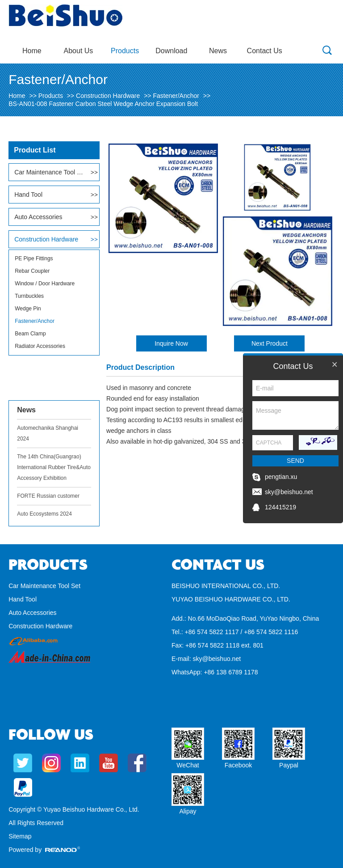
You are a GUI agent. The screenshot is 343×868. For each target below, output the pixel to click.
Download (171, 51)
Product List (35, 150)
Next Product (270, 343)
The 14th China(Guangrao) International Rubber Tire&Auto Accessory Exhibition (54, 467)
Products (125, 51)
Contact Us (265, 51)
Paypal (289, 765)
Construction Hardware (108, 96)
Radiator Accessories (40, 346)
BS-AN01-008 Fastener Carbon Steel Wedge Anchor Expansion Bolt (103, 104)
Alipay (188, 811)
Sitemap (20, 836)
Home (32, 51)
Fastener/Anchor (176, 96)
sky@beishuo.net (217, 659)
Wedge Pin (28, 309)
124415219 (280, 507)
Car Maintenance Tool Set (49, 172)
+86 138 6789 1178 (231, 672)
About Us (79, 51)
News (218, 51)
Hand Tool (28, 195)
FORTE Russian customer (48, 496)
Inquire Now (171, 343)
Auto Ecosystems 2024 (44, 514)
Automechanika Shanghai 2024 (48, 433)
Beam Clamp (30, 334)
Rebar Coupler (32, 271)
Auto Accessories (38, 217)
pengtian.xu (281, 477)
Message (295, 415)
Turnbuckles (29, 296)
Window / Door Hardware (45, 284)
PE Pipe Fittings (34, 258)
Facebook (238, 765)
